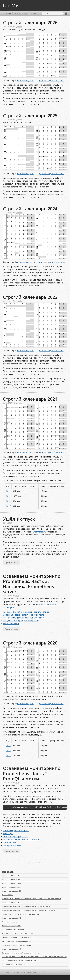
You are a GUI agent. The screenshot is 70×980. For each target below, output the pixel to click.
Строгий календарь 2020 (30, 643)
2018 (8, 501)
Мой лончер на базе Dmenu (13, 930)
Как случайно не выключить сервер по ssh (19, 933)
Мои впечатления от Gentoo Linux (15, 964)
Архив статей (21, 14)
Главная (7, 14)
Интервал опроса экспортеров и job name (24, 615)
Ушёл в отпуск (19, 519)
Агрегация (8, 834)
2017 (8, 506)
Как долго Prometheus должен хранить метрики (27, 612)
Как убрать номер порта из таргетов (21, 621)
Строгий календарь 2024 (30, 209)
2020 (8, 491)
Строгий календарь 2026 (30, 22)
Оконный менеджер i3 (11, 922)
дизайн (19, 27)
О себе (35, 14)
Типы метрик (10, 842)
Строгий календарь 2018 (12, 926)
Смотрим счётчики (12, 845)
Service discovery (11, 624)
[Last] (40, 862)
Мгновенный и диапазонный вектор (21, 839)
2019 (8, 496)
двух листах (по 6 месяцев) (51, 80)
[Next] (38, 862)
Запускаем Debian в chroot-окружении (17, 945)
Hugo (36, 972)
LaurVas (11, 5)
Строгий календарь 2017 (12, 949)
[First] (30, 862)
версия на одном (25, 80)
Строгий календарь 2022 (30, 297)
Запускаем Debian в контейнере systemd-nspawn (21, 953)
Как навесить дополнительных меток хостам (25, 618)
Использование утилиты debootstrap (16, 941)
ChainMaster (39, 532)
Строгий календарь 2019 (12, 918)
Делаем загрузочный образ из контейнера (19, 937)
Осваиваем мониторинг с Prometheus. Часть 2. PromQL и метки (32, 773)
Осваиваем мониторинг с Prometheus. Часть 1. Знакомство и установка (29, 910)
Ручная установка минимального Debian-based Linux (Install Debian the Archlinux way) (35, 957)
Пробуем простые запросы (16, 831)
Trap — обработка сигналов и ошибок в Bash (19, 961)
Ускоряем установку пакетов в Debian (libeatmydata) (22, 914)
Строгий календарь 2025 (30, 116)
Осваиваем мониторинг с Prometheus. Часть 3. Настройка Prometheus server (32, 584)
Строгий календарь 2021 (30, 399)
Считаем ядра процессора (16, 836)
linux (17, 596)
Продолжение (11, 562)
